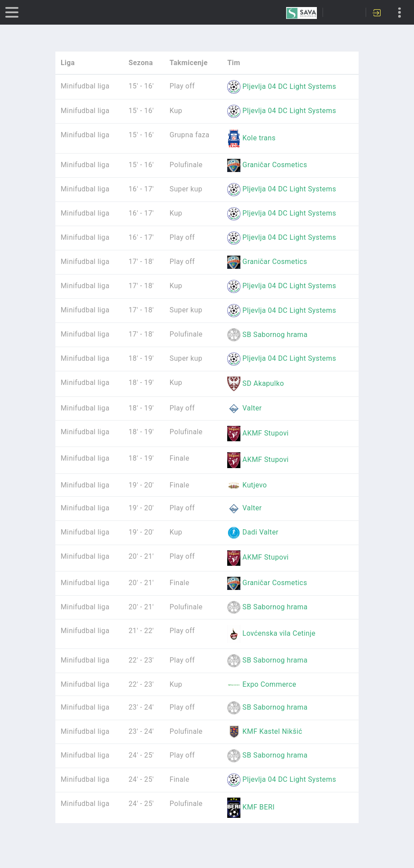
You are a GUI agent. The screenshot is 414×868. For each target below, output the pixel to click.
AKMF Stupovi (258, 433)
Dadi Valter (253, 532)
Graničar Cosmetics (267, 165)
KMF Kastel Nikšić (265, 731)
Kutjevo (247, 485)
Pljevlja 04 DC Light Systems (282, 86)
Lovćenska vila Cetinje (271, 633)
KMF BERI (251, 807)
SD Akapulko (256, 383)
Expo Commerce (262, 684)
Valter (244, 408)
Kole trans (251, 138)
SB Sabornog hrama (267, 335)
